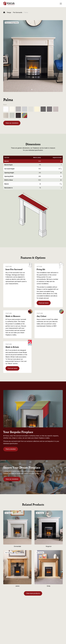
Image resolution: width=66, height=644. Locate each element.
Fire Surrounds (18, 12)
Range (9, 12)
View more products (33, 593)
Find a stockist (11, 449)
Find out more (44, 303)
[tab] (32, 90)
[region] (33, 173)
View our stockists (12, 123)
